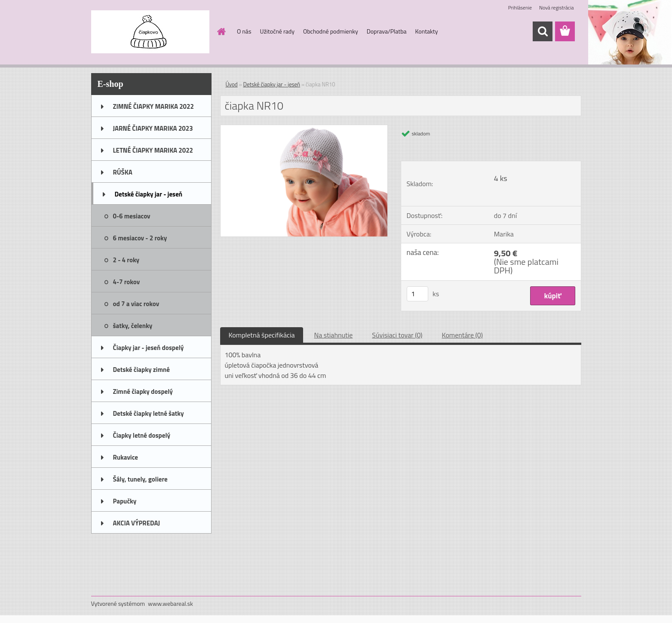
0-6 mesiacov (132, 216)
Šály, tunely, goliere (140, 479)
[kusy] (417, 294)
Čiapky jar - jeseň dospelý (149, 348)
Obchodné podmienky (331, 31)
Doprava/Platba (387, 31)
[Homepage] (221, 31)
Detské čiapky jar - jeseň (149, 194)
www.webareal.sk (170, 603)
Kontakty (427, 31)
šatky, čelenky (133, 326)
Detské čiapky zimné (141, 370)
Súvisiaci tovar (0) (397, 335)
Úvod (232, 84)
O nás (244, 31)
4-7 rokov (127, 282)
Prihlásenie (520, 8)
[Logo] (150, 32)
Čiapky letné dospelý (142, 435)
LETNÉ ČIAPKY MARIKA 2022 (153, 150)
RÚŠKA (123, 172)
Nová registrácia (557, 8)
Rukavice (126, 457)
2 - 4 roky (126, 260)
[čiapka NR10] (304, 129)
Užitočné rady (277, 31)
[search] (543, 31)
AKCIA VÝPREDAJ (137, 523)
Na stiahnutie (333, 335)
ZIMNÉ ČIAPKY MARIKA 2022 (153, 106)
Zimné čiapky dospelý (143, 391)
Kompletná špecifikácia (262, 335)
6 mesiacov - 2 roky (140, 238)
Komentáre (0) (462, 335)
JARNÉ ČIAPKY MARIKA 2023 (153, 128)
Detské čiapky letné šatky (149, 413)
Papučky (125, 501)
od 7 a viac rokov (136, 304)
